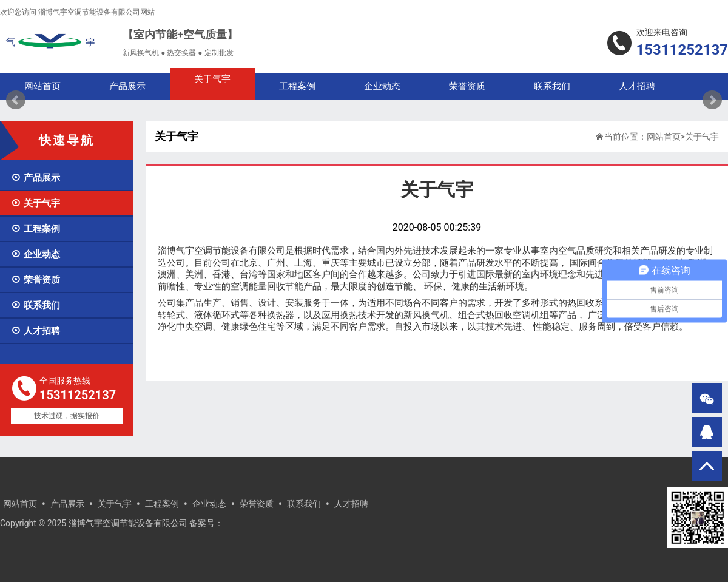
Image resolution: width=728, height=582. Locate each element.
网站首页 (664, 137)
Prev (16, 100)
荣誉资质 (35, 280)
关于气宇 (35, 203)
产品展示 (35, 178)
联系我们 (35, 305)
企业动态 (35, 254)
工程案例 (35, 229)
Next (712, 100)
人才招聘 (35, 331)
